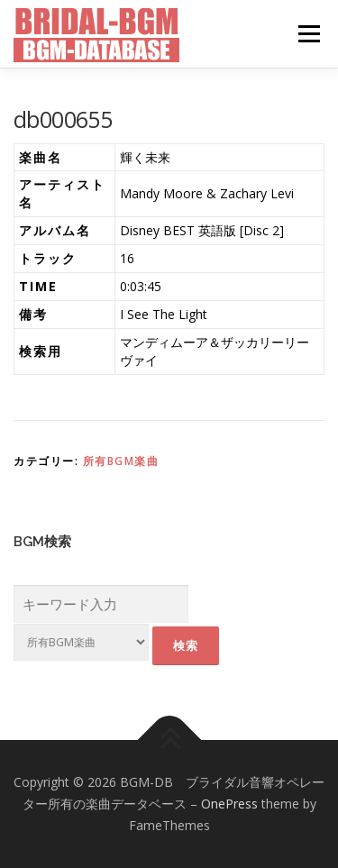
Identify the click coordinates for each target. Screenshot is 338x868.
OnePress (229, 804)
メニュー (309, 34)
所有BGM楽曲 (121, 461)
